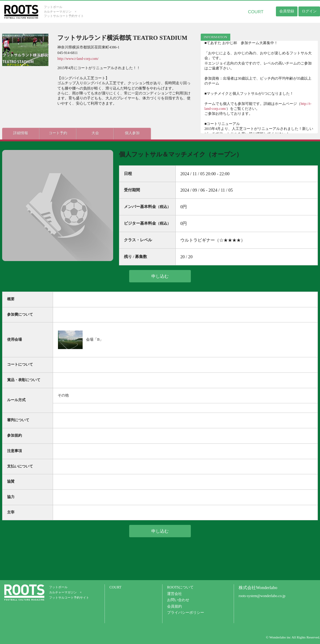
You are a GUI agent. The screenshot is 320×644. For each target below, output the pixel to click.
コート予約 (58, 133)
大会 (95, 133)
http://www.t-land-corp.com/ (78, 59)
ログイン (309, 11)
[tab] (215, 37)
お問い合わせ (178, 600)
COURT (256, 12)
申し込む (160, 276)
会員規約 (174, 607)
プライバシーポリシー (186, 613)
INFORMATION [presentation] (215, 37)
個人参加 (132, 133)
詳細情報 (21, 133)
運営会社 (174, 594)
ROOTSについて (180, 587)
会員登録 (287, 11)
